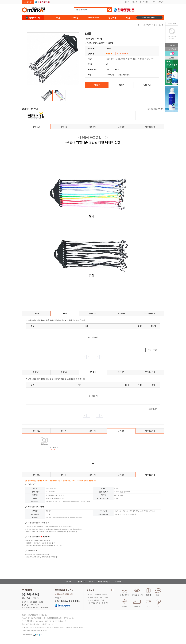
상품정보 (36, 313)
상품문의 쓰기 (153, 409)
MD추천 (75, 18)
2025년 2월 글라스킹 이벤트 (98, 597)
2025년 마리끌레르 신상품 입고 (99, 595)
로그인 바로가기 (122, 54)
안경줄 (161, 25)
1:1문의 (153, 2)
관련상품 (121, 127)
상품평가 (65, 314)
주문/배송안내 (150, 127)
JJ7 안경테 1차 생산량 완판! (98, 603)
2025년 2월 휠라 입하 (96, 600)
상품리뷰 (65, 128)
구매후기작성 (153, 350)
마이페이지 (172, 45)
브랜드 (59, 18)
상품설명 (36, 127)
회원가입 (134, 2)
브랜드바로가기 (124, 75)
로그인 (127, 2)
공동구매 (112, 18)
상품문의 (93, 128)
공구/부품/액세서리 (149, 25)
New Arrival (94, 18)
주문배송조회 (172, 49)
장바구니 (144, 2)
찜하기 (122, 85)
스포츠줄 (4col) (53, 447)
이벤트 (129, 18)
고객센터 (161, 2)
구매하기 (97, 85)
